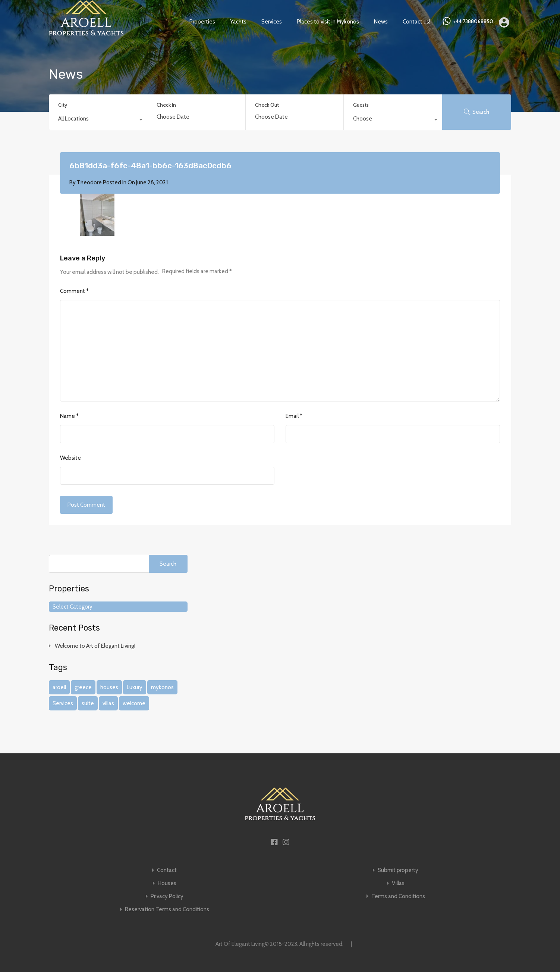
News (381, 22)
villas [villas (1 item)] (108, 703)
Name (69, 416)
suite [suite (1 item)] (88, 703)
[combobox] (98, 121)
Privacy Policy (167, 896)
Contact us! (416, 22)
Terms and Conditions (398, 896)
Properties (202, 22)
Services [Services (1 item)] (63, 703)
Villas (398, 883)
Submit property (398, 870)
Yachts (238, 22)
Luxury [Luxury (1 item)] (135, 687)
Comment (74, 291)
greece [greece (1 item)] (83, 687)
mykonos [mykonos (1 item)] (162, 687)
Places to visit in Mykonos (328, 22)
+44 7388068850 (473, 21)
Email (294, 416)
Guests (361, 105)
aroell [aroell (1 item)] (59, 687)
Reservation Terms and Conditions (167, 910)
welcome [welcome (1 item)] (134, 703)
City (63, 105)
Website (70, 458)
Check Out (267, 105)
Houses (167, 883)
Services (272, 22)
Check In (166, 105)
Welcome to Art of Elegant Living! (95, 646)
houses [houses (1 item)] (109, 687)
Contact (167, 870)
